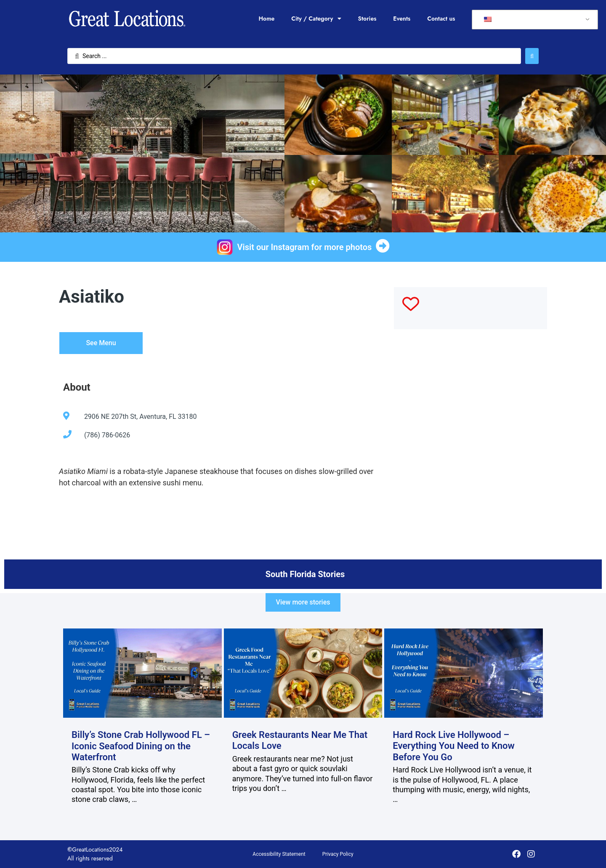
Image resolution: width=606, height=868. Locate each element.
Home (266, 19)
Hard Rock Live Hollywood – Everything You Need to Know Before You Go (454, 746)
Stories (367, 19)
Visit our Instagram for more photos (305, 247)
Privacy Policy (338, 854)
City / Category (316, 19)
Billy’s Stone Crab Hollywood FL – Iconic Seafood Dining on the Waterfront (141, 746)
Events (402, 19)
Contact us (441, 19)
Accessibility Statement (279, 854)
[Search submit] (532, 56)
